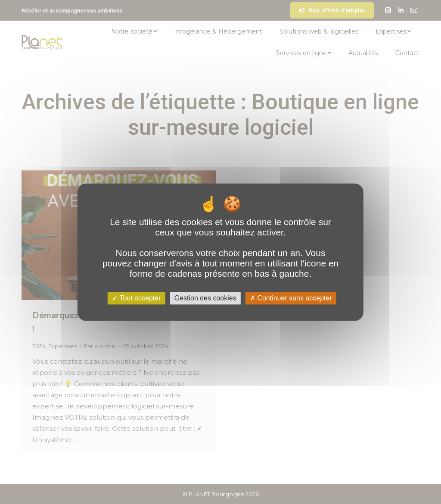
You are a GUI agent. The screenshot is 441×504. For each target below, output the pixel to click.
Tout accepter (136, 298)
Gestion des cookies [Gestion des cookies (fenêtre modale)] (205, 298)
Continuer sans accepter (291, 298)
